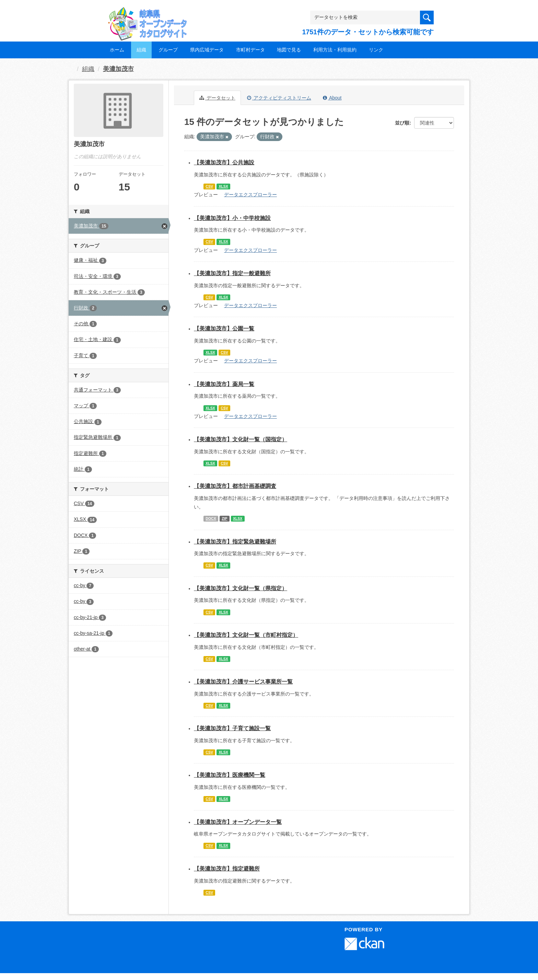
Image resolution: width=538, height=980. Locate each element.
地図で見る (289, 50)
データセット (217, 98)
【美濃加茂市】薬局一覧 (224, 384)
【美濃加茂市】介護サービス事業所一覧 (243, 682)
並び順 (402, 123)
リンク (376, 50)
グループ (168, 50)
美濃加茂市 (118, 69)
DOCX (211, 518)
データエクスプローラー (250, 195)
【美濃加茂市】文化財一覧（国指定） (241, 439)
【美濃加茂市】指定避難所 (227, 869)
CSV (209, 186)
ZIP (224, 518)
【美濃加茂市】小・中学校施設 (232, 218)
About (332, 98)
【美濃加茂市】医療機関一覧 (230, 775)
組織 (141, 50)
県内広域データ (207, 50)
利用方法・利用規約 (335, 50)
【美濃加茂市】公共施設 (224, 162)
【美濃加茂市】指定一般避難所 (232, 273)
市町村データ (250, 50)
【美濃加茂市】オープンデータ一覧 (238, 822)
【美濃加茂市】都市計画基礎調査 (235, 486)
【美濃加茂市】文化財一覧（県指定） (241, 588)
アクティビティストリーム (279, 98)
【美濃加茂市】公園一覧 (224, 329)
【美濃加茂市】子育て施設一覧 (232, 728)
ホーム (117, 50)
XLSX (223, 186)
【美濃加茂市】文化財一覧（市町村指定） (246, 635)
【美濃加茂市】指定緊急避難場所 (235, 542)
